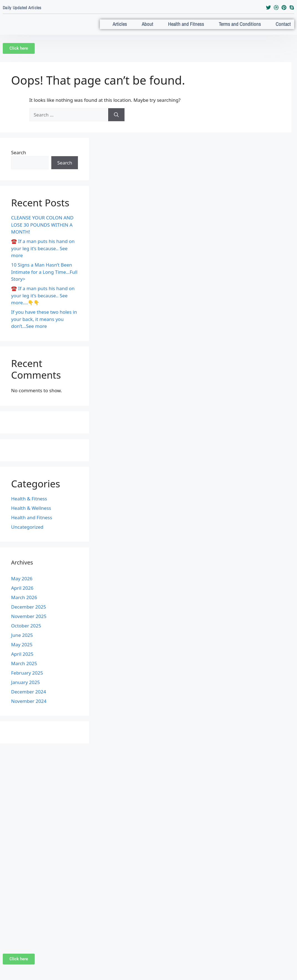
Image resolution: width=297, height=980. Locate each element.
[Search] (116, 122)
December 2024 (29, 699)
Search (19, 159)
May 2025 (22, 651)
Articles (125, 23)
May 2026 (22, 585)
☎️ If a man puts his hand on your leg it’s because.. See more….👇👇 (43, 302)
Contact (286, 23)
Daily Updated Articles (22, 7)
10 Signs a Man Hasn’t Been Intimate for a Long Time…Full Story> (44, 279)
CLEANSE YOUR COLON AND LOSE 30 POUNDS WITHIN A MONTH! (42, 232)
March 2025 (24, 670)
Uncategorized (27, 534)
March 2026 (24, 604)
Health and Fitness (193, 28)
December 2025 (29, 614)
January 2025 (26, 689)
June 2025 (22, 642)
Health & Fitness (29, 506)
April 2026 (22, 595)
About (155, 23)
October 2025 (26, 633)
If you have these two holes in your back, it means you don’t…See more (44, 326)
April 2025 (22, 661)
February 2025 (27, 680)
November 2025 (29, 623)
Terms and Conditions (243, 28)
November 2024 (29, 708)
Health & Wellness (31, 515)
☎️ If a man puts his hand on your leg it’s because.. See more (43, 255)
